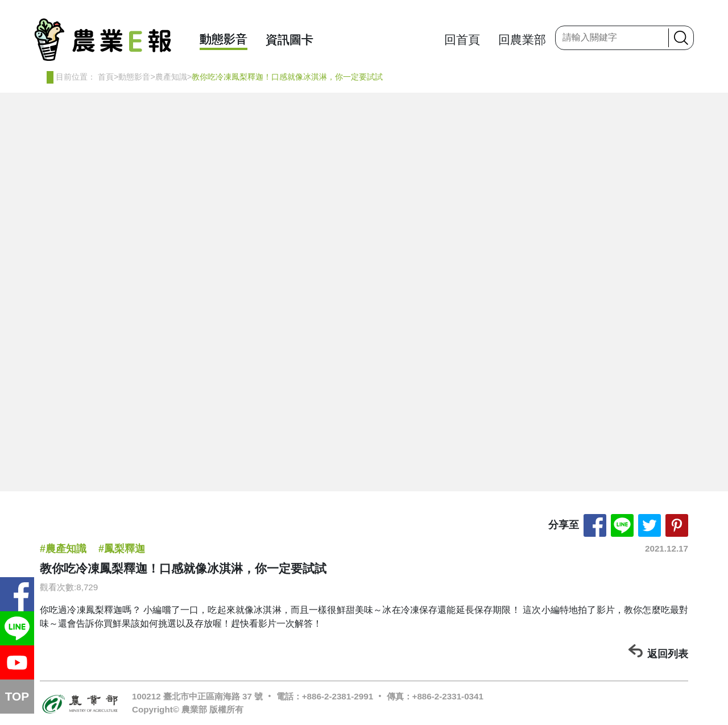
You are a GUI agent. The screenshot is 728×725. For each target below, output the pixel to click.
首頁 (106, 77)
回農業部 (522, 40)
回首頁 (462, 40)
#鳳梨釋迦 (122, 549)
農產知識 (171, 77)
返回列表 (668, 654)
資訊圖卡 (289, 40)
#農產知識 (63, 549)
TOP (17, 696)
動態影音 (224, 39)
